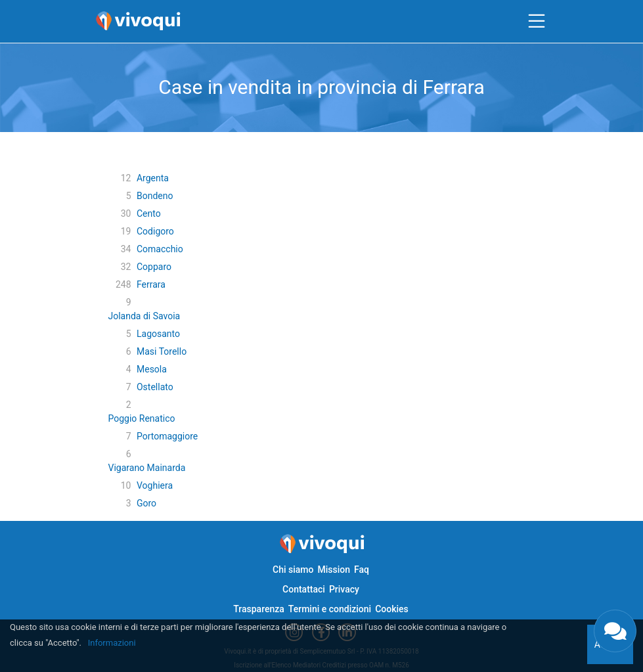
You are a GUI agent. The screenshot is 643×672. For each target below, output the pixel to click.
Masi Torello (162, 351)
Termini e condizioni (330, 609)
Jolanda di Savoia (144, 316)
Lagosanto (158, 334)
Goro (146, 503)
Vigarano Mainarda (147, 468)
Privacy (344, 589)
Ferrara (151, 284)
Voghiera (155, 485)
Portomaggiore (167, 436)
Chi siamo (293, 570)
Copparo (154, 267)
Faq (362, 570)
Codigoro (155, 231)
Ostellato (155, 387)
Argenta (153, 178)
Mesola (152, 369)
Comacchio (160, 249)
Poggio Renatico (142, 418)
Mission (334, 570)
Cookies (392, 609)
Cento (149, 213)
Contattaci (304, 589)
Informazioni (112, 643)
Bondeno (155, 196)
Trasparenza (259, 609)
